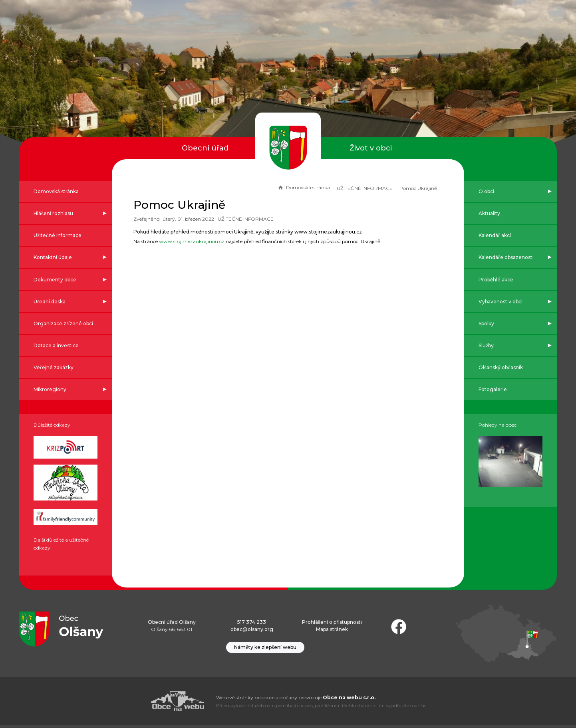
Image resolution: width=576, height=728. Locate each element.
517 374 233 (252, 625)
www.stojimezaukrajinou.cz (195, 241)
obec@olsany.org (252, 632)
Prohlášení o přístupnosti (332, 625)
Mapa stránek (332, 632)
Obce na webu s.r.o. (349, 700)
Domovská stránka (300, 187)
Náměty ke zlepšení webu (265, 650)
